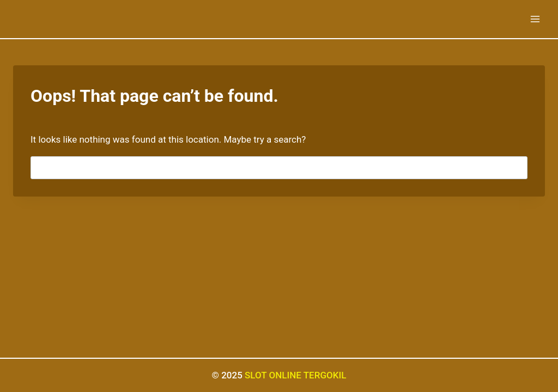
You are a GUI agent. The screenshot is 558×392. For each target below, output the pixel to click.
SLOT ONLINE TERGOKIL (295, 375)
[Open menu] (535, 19)
